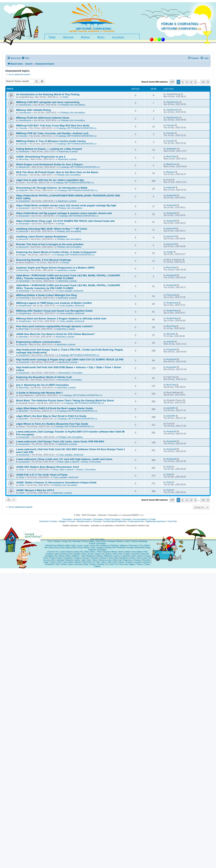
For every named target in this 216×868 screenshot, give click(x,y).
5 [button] (195, 82)
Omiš (139, 558)
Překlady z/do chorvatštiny (73, 105)
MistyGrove (24, 167)
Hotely (101, 37)
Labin (127, 541)
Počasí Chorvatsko (112, 519)
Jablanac (123, 545)
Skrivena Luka (105, 560)
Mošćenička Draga (143, 548)
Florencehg (24, 298)
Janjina (98, 554)
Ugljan (132, 564)
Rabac (92, 541)
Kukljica (50, 554)
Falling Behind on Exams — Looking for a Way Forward (49, 149)
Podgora (78, 558)
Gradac (127, 554)
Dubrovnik (145, 554)
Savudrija (77, 541)
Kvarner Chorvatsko (97, 543)
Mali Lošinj (71, 545)
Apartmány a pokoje (68, 151)
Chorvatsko (67, 519)
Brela (77, 552)
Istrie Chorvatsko (97, 539)
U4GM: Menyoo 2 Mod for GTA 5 (35, 490)
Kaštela (77, 554)
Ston (53, 560)
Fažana (134, 541)
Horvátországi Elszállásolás (114, 521)
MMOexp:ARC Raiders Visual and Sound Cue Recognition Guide (54, 311)
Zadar (86, 564)
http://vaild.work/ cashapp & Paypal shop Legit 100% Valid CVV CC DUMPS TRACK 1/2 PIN (70, 360)
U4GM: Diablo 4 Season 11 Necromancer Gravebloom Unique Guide (56, 482)
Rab (74, 548)
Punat (80, 548)
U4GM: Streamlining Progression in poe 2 (41, 157)
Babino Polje (142, 552)
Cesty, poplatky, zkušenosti (71, 291)
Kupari (148, 556)
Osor (93, 548)
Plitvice (87, 548)
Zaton (70, 564)
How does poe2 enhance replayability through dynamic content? (54, 326)
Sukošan (147, 562)
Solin (89, 560)
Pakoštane (123, 558)
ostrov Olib (147, 558)
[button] (172, 82)
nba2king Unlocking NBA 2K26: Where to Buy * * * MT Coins (52, 229)
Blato (87, 552)
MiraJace (23, 175)
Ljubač (116, 556)
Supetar (129, 562)
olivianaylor (24, 151)
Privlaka (137, 560)
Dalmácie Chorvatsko (97, 550)
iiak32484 (23, 411)
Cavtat (62, 552)
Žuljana (97, 566)
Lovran (80, 545)
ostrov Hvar (118, 554)
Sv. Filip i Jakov (100, 562)
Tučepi (53, 562)
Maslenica (91, 556)
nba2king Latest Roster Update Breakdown (42, 237)
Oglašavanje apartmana (156, 521)
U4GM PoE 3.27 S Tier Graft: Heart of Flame (42, 475)
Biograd (106, 552)
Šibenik (78, 562)
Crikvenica (133, 545)
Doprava (85, 37)
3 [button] (187, 82)
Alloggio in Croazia (67, 521)
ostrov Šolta (68, 562)
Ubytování (68, 37)
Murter (62, 556)
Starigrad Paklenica (65, 560)
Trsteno (139, 564)
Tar (70, 541)
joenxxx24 (24, 231)
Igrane (109, 554)
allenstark (23, 337)
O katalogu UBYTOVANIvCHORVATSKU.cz (76, 128)
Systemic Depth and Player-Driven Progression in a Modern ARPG (55, 268)
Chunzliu (23, 128)
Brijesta (70, 552)
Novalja (130, 548)
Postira (59, 558)
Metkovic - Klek (79, 556)
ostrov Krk (95, 545)
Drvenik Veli (53, 552)
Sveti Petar (87, 562)
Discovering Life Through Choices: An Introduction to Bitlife (52, 188)
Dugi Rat (135, 554)
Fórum (52, 37)
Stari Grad (112, 562)
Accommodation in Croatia (144, 519)
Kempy (61, 224)
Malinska (61, 545)
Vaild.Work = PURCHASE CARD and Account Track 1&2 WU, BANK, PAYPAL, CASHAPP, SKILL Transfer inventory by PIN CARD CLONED (68, 277)
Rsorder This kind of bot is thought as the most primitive (50, 244)
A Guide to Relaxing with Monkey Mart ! (40, 393)
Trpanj (147, 564)
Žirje (58, 564)
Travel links (172, 521)
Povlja (52, 558)
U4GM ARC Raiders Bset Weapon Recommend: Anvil (47, 467)
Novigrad (112, 541)
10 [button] (203, 82)
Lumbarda (125, 556)
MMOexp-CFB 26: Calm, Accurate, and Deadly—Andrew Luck (52, 133)
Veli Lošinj (49, 548)
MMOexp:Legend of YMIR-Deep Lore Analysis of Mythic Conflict (54, 303)
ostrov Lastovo (137, 556)
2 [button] (183, 82)
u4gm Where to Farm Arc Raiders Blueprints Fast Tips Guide (52, 424)
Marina (100, 556)
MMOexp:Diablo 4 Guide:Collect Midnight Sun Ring (46, 295)
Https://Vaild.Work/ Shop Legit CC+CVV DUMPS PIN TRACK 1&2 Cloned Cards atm (66, 221)
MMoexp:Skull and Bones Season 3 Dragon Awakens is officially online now (61, 319)
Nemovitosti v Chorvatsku (71, 373)
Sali (120, 560)
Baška (147, 545)
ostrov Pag (113, 558)
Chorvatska (98, 519)
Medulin (120, 541)
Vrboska (101, 564)
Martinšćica (51, 545)
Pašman (103, 558)
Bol (82, 552)
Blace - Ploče (96, 552)
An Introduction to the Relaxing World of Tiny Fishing (48, 94)
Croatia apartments (136, 521)
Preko (46, 558)
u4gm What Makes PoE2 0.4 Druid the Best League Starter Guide (54, 408)
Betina (121, 552)
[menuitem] (25, 58)
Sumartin (138, 562)
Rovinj (85, 541)
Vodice (93, 564)
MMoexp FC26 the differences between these (43, 118)
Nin (56, 556)
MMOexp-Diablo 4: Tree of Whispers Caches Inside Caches (51, 141)
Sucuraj (46, 560)
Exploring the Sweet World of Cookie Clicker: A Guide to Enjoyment (56, 252)
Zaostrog (78, 564)
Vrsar (50, 541)
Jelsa (84, 554)
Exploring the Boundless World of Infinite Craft (44, 377)
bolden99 (23, 190)
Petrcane (94, 558)
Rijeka (68, 548)
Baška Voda (130, 552)
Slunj (56, 548)
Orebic (132, 558)
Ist (103, 554)
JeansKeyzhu (25, 105)
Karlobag (114, 545)
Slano (95, 560)
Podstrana (68, 558)
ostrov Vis (114, 564)
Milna (68, 556)
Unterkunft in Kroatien (48, 521)
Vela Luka (124, 564)
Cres (141, 545)
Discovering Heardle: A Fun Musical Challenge (44, 260)
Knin (70, 554)
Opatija (100, 548)
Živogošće (50, 564)
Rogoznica (128, 560)
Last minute (118, 37)
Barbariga (143, 541)
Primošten (146, 560)
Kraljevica (104, 545)
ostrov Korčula (61, 554)
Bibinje (114, 552)
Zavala (64, 564)
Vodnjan (57, 541)
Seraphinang (25, 306)
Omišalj (108, 548)
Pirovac (86, 558)
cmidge (22, 255)
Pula (98, 541)
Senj (62, 548)
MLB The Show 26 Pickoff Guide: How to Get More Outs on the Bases (57, 172)
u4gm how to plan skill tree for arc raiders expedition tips (50, 180)
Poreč (104, 541)
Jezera (90, 554)
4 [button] (191, 82)
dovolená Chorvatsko (83, 519)
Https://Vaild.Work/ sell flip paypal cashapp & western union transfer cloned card (64, 213)
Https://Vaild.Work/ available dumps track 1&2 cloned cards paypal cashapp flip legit (66, 205)
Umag (64, 541)
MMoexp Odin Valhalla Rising (33, 110)
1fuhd (22, 469)
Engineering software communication (38, 342)
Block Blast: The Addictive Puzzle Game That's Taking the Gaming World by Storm (65, 401)
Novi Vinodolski (119, 548)
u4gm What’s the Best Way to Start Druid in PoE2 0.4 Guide (51, 416)
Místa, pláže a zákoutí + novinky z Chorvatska (80, 462)
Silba (115, 560)
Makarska (108, 556)
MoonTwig (24, 159)
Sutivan (121, 562)
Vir (107, 564)
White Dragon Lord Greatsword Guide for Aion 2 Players (49, 164)
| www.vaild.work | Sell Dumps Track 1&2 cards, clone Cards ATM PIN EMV (60, 441)
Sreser (77, 560)
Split (84, 560)
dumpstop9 (24, 201)
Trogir (46, 562)
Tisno (59, 562)
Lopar (87, 545)
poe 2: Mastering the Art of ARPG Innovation (42, 385)
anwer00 (23, 344)
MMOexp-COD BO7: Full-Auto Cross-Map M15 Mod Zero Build (53, 126)
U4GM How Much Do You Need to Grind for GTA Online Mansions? (56, 334)
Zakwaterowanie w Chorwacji (89, 521)
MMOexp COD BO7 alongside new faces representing (48, 102)
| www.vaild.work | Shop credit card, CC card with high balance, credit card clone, (64, 459)
